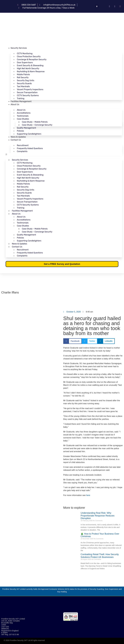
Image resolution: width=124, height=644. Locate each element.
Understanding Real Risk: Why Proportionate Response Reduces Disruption (97, 516)
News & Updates (18, 137)
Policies (20, 131)
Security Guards (24, 83)
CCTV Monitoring (25, 53)
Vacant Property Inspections (30, 89)
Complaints (22, 151)
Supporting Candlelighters (29, 134)
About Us (15, 104)
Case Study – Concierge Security (37, 125)
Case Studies (23, 119)
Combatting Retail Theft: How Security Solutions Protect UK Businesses (100, 556)
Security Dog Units (26, 80)
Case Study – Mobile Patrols (35, 122)
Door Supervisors (25, 62)
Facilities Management (21, 101)
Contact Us (16, 140)
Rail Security (23, 77)
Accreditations (24, 113)
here (88, 495)
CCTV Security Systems (28, 95)
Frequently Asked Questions (30, 148)
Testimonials (23, 116)
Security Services (19, 48)
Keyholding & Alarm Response (31, 71)
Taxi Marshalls (23, 86)
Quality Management (26, 128)
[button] (97, 6)
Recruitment (23, 145)
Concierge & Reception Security (32, 59)
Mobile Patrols (23, 74)
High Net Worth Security (28, 68)
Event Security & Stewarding (30, 65)
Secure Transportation (27, 92)
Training (21, 98)
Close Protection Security (29, 56)
